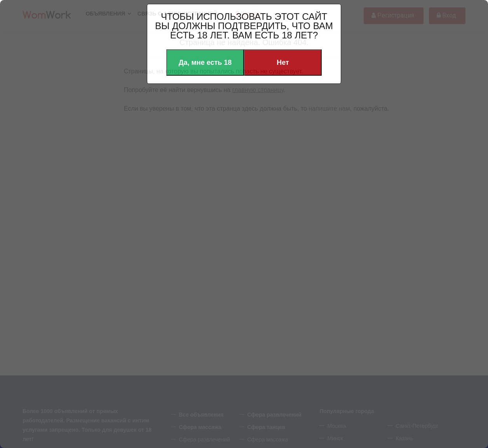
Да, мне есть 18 (205, 63)
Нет (283, 63)
